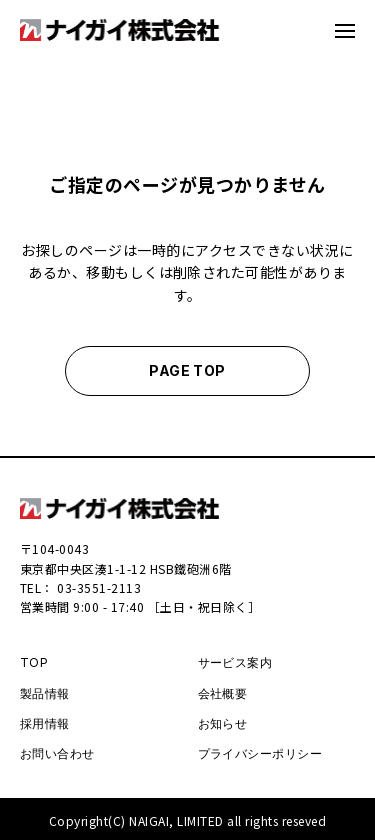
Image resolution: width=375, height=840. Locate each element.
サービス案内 (235, 662)
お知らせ (223, 723)
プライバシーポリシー (260, 753)
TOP (34, 662)
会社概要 (223, 693)
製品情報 (45, 693)
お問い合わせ (57, 753)
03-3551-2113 (99, 587)
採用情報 (45, 723)
